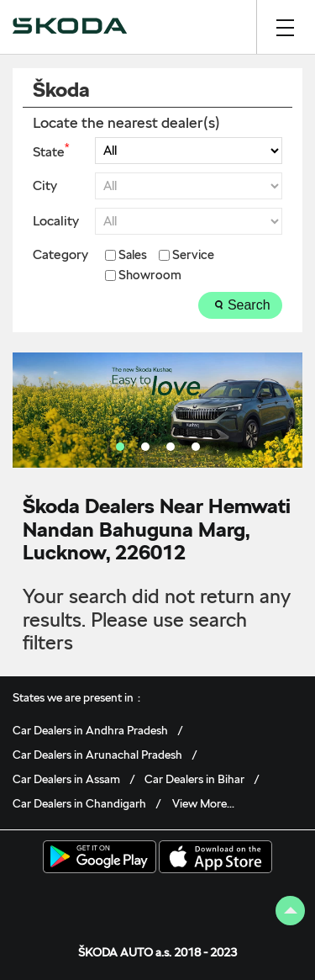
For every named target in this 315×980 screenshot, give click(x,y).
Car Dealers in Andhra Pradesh (90, 730)
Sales (133, 255)
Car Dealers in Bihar (194, 779)
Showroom (150, 275)
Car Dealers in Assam (66, 779)
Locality (56, 221)
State (51, 151)
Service (193, 255)
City (45, 186)
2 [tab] (145, 447)
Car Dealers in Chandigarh (79, 803)
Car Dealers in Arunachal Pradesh (97, 755)
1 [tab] (120, 447)
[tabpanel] (157, 410)
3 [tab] (171, 447)
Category (60, 255)
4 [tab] (196, 447)
